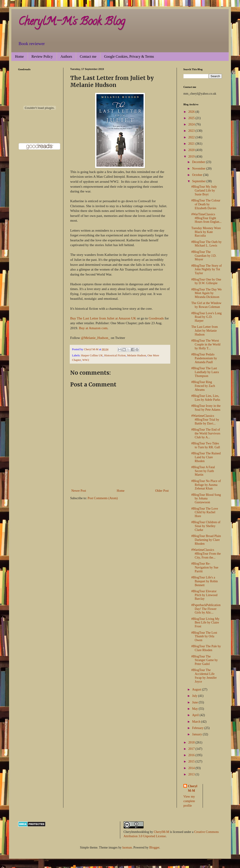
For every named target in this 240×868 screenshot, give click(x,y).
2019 (192, 157)
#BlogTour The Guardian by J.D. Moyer (204, 256)
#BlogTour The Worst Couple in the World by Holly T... (206, 344)
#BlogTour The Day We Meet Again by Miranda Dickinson (206, 293)
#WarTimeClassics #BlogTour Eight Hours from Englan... (206, 218)
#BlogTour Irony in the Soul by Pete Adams (206, 408)
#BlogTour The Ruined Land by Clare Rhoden (206, 457)
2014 (192, 768)
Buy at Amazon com (93, 328)
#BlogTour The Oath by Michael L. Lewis (206, 244)
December (199, 162)
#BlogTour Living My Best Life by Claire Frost (205, 623)
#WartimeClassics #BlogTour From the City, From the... (206, 554)
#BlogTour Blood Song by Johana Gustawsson (206, 499)
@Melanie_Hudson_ (95, 338)
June (195, 702)
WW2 (86, 360)
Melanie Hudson (137, 355)
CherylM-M (161, 832)
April (196, 715)
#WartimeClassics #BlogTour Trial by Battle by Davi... (205, 420)
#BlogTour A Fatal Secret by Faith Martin (203, 471)
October (198, 175)
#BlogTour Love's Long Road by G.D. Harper (206, 317)
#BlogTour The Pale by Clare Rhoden (206, 648)
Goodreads (156, 318)
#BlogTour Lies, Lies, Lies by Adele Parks (206, 398)
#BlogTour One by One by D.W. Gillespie (206, 281)
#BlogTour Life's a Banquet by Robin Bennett (205, 581)
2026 (192, 112)
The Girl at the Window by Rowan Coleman (206, 305)
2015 (192, 761)
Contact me (88, 56)
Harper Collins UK (92, 355)
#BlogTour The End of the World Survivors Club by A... (206, 433)
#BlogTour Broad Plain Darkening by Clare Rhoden (206, 540)
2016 (192, 755)
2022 (192, 137)
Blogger (154, 848)
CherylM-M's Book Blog (72, 22)
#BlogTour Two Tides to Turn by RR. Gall (206, 445)
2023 (192, 131)
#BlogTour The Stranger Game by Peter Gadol (205, 660)
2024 (192, 124)
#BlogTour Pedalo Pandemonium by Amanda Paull (204, 358)
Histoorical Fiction (115, 355)
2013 (192, 774)
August (197, 689)
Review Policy (42, 56)
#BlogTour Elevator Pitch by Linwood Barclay (204, 595)
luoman (127, 848)
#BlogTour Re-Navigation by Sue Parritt (205, 567)
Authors (66, 56)
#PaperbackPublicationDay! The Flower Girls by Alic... (206, 609)
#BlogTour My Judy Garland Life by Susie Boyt (204, 191)
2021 (192, 144)
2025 (192, 118)
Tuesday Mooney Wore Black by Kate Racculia (206, 232)
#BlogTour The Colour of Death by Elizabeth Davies (206, 204)
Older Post (162, 491)
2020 (192, 150)
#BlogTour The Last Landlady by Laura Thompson (205, 372)
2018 (192, 742)
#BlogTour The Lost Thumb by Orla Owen (204, 637)
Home (19, 56)
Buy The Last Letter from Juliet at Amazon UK (103, 318)
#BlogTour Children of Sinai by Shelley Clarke (206, 526)
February (198, 728)
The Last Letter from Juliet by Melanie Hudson (205, 331)
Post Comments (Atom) (103, 498)
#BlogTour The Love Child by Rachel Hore (205, 512)
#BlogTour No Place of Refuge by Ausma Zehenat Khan (206, 485)
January (197, 734)
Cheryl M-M (193, 788)
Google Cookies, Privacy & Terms (129, 56)
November (199, 169)
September (199, 181)
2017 (192, 749)
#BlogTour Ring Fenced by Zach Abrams (203, 386)
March (197, 722)
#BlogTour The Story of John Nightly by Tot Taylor (206, 270)
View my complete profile (189, 801)
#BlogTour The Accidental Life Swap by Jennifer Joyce (204, 676)
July (195, 696)
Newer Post (79, 491)
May (195, 709)
